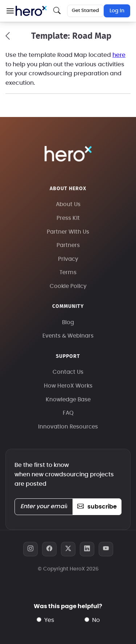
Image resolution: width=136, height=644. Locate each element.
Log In (117, 11)
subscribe (97, 507)
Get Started (85, 11)
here (119, 55)
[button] (10, 11)
